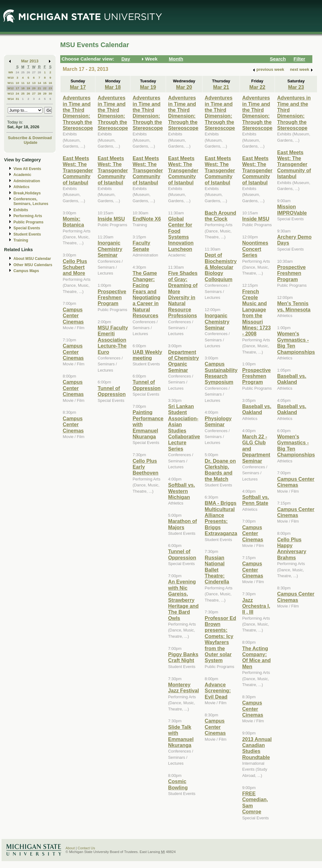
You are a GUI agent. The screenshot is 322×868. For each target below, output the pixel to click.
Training (21, 240)
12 (28, 83)
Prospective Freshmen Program (112, 297)
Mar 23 (296, 87)
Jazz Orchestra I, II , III (256, 606)
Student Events (27, 234)
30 (50, 93)
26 (28, 72)
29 (45, 93)
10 (17, 83)
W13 (11, 93)
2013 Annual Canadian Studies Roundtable (257, 748)
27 (34, 72)
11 (23, 83)
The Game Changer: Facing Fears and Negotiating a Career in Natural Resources (146, 294)
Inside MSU (111, 219)
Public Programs (28, 222)
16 (50, 83)
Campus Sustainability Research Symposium (221, 373)
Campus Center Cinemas (73, 316)
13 (34, 83)
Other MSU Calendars (33, 265)
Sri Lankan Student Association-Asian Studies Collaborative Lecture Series (184, 427)
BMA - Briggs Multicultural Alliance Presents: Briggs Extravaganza (221, 518)
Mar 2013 (30, 61)
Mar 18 (113, 87)
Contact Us (86, 848)
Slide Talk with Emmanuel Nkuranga (181, 736)
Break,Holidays (27, 193)
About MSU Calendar (32, 259)
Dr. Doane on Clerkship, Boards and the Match (220, 470)
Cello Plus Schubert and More (75, 267)
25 (23, 72)
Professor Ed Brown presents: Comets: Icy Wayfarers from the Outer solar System (220, 639)
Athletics (21, 187)
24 (17, 72)
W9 (11, 72)
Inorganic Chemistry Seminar (110, 249)
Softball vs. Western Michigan (182, 491)
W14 (11, 99)
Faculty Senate (141, 246)
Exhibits (21, 210)
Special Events (27, 228)
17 (17, 88)
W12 (11, 88)
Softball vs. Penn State (256, 500)
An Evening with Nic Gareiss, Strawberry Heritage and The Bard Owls (183, 600)
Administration (27, 181)
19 (28, 88)
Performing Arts (28, 216)
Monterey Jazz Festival (184, 688)
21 (39, 88)
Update (31, 142)
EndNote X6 (147, 219)
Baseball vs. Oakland (257, 409)
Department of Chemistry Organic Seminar (184, 361)
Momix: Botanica (73, 222)
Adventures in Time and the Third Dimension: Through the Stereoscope (78, 113)
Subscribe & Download (30, 138)
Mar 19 (148, 87)
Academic (22, 175)
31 (17, 99)
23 (50, 88)
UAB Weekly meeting (147, 355)
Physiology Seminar (218, 421)
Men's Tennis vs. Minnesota (294, 306)
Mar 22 (257, 87)
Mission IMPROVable (292, 210)
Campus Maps (26, 271)
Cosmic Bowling (178, 784)
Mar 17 (78, 87)
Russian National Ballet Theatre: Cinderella (217, 570)
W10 (11, 78)
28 (39, 72)
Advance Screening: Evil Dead (218, 691)
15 (45, 83)
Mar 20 (184, 87)
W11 (11, 83)
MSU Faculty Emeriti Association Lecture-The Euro (113, 340)
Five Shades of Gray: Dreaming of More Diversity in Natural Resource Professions (183, 294)
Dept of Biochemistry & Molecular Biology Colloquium (221, 267)
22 (45, 88)
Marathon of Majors (183, 524)
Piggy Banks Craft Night (183, 657)
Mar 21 (221, 87)
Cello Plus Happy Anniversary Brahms (292, 549)
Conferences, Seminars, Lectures (31, 201)
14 (39, 83)
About (70, 848)
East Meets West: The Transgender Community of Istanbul (78, 170)
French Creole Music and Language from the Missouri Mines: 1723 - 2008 (256, 313)
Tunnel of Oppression (112, 391)
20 (34, 88)
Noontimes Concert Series (255, 249)
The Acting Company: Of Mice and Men (256, 657)
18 (23, 88)
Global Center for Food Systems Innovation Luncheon (181, 234)
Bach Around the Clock (220, 216)
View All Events (27, 169)
